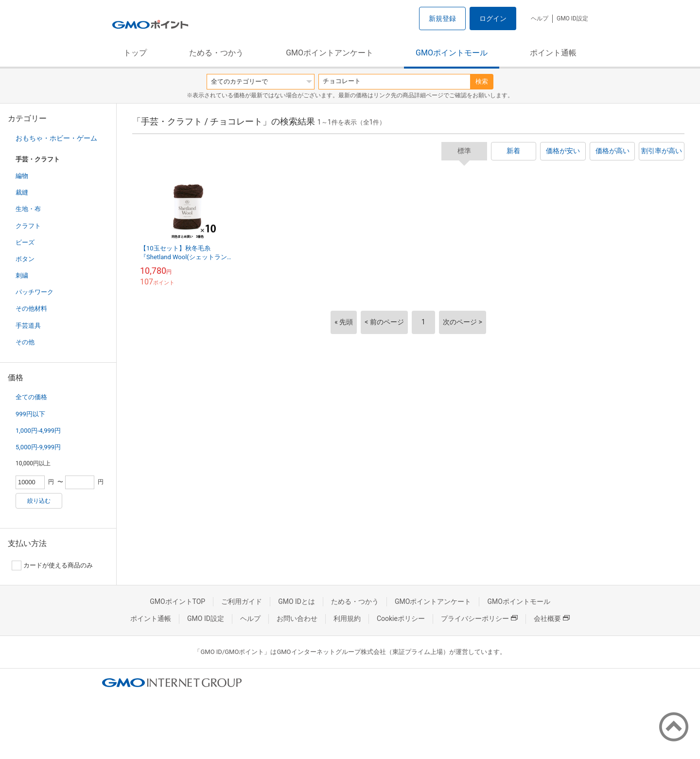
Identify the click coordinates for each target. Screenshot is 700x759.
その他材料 (31, 309)
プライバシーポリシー (479, 618)
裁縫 (22, 192)
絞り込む (39, 501)
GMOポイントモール (452, 53)
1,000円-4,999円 (38, 431)
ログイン (493, 18)
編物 (22, 176)
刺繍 (22, 275)
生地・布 (28, 209)
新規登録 (442, 18)
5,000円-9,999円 (38, 447)
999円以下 (30, 414)
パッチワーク (35, 292)
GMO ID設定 (572, 18)
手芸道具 (28, 326)
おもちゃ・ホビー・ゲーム (56, 138)
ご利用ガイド (242, 601)
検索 (482, 81)
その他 (25, 342)
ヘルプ (540, 18)
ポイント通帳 (553, 53)
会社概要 (552, 618)
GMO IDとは (297, 601)
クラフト (28, 226)
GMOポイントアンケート (330, 53)
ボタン (25, 259)
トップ (135, 53)
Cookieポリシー (401, 618)
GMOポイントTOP (177, 601)
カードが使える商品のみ (52, 565)
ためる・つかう (216, 53)
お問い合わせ (297, 618)
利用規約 (347, 618)
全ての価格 (31, 397)
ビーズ (25, 242)
